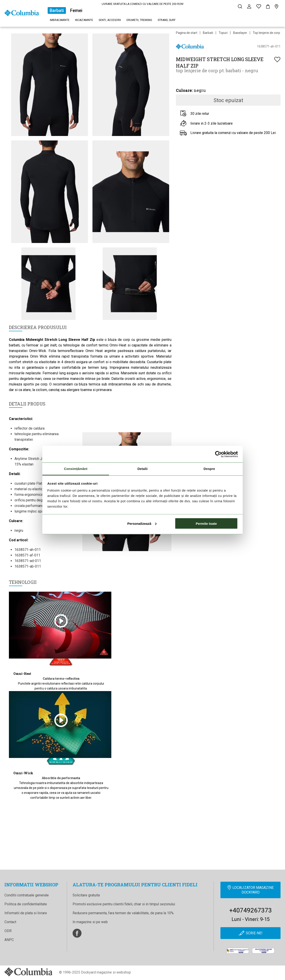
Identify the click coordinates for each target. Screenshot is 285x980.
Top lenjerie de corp (266, 33)
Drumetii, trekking (139, 20)
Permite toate (206, 523)
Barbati (57, 10)
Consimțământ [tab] (76, 469)
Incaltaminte (84, 20)
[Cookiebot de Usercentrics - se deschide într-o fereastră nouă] (218, 454)
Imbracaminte (60, 20)
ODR (8, 931)
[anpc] (238, 951)
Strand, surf (167, 20)
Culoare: (184, 90)
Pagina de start (187, 33)
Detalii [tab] (142, 469)
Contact (10, 922)
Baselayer (240, 33)
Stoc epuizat (228, 100)
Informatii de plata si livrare (26, 913)
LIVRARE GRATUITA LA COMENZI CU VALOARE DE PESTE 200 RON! (143, 4)
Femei (76, 10)
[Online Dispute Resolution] (263, 951)
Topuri (223, 33)
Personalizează (142, 523)
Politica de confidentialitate (26, 904)
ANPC (9, 940)
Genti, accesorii (110, 20)
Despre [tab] (209, 469)
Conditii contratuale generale (27, 895)
